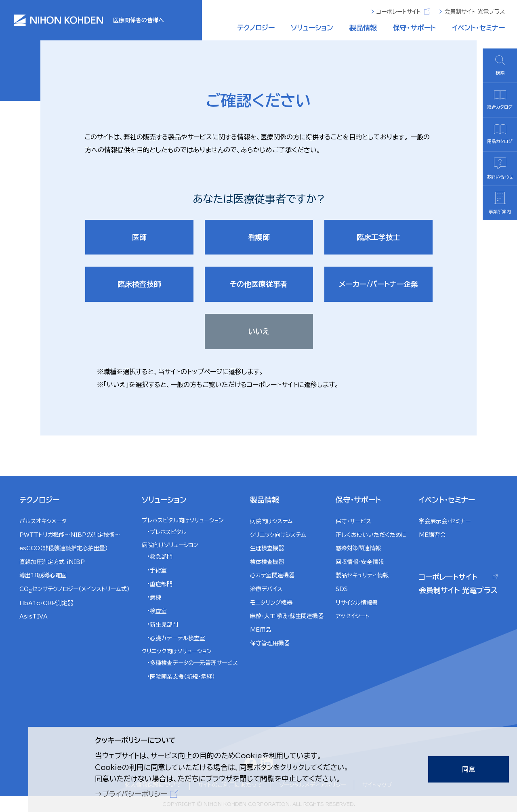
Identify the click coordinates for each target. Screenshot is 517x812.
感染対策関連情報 (358, 548)
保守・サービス (353, 521)
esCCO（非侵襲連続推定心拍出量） (64, 548)
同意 (469, 769)
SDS (342, 589)
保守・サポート (414, 28)
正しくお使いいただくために (371, 535)
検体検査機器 (267, 562)
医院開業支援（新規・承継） (182, 677)
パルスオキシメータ (43, 521)
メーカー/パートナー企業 (378, 284)
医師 (139, 237)
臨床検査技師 (139, 284)
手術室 (158, 570)
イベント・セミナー (478, 28)
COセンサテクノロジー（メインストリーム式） (75, 590)
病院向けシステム (271, 521)
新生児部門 (164, 625)
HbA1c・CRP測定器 (46, 603)
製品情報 (363, 28)
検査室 (158, 611)
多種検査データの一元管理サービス (194, 663)
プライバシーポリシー (135, 794)
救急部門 (161, 557)
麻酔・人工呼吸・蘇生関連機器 (287, 616)
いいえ (259, 331)
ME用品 (261, 630)
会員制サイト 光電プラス (475, 12)
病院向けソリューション (170, 545)
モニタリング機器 (271, 603)
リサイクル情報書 (357, 603)
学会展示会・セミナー (445, 521)
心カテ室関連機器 (272, 575)
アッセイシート (353, 616)
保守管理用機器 (270, 643)
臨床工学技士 (378, 237)
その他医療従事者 (259, 284)
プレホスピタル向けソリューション (183, 520)
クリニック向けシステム (278, 535)
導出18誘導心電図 (43, 575)
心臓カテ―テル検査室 (178, 638)
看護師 (259, 237)
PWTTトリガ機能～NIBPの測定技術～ (70, 535)
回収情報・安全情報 (360, 562)
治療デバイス (266, 589)
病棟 (156, 597)
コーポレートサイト (403, 12)
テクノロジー (256, 28)
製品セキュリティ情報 (362, 575)
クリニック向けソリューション (177, 651)
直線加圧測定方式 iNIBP (52, 562)
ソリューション (312, 28)
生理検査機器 (267, 548)
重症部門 (161, 584)
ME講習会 (432, 535)
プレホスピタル (168, 532)
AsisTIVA (34, 616)
